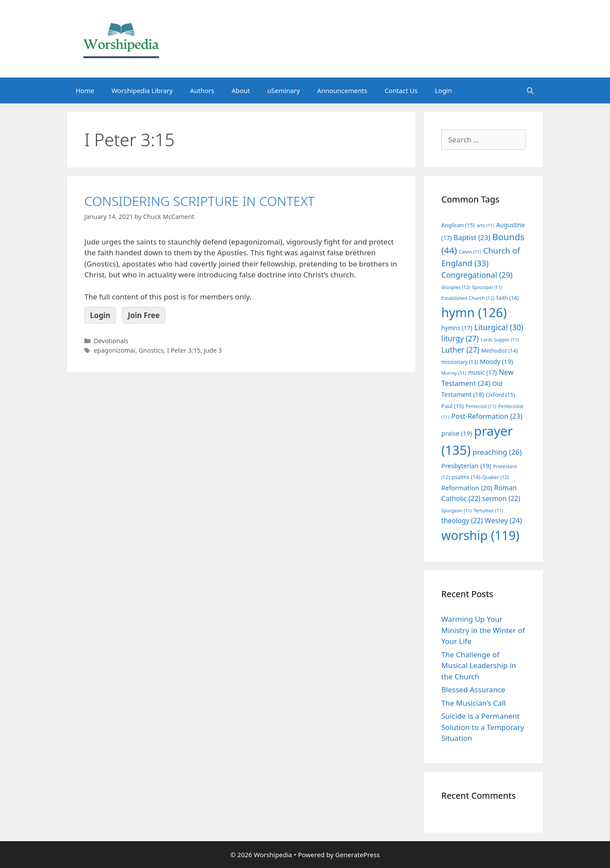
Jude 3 (213, 350)
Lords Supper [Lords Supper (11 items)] (500, 340)
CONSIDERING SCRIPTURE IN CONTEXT (199, 201)
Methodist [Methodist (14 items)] (499, 351)
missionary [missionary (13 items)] (460, 362)
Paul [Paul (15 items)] (453, 406)
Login (443, 90)
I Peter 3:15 (184, 350)
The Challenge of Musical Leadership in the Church (479, 665)
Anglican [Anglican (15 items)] (458, 225)
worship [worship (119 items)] (480, 535)
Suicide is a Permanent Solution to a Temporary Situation (483, 727)
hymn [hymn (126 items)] (474, 312)
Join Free (144, 315)
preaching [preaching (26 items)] (497, 452)
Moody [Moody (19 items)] (496, 361)
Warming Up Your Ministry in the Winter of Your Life (483, 630)
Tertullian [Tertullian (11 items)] (488, 511)
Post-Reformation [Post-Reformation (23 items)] (487, 416)
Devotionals (111, 341)
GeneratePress (358, 855)
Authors (202, 90)
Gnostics (151, 350)
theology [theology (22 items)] (462, 521)
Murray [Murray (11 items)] (454, 373)
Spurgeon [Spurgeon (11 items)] (456, 511)
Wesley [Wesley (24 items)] (503, 521)
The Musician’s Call (474, 703)
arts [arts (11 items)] (486, 225)
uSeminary (284, 90)
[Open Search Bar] (530, 90)
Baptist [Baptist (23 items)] (472, 238)
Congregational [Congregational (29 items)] (477, 275)
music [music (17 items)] (482, 372)
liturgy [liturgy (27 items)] (460, 339)
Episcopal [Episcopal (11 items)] (487, 287)
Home (85, 90)
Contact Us (401, 90)
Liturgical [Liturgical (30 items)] (499, 327)
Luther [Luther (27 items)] (460, 350)
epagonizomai (115, 350)
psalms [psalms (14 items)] (466, 477)
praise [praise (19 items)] (457, 433)
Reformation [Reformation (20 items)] (467, 488)
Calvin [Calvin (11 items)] (470, 252)
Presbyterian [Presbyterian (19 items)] (466, 466)
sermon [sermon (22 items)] (501, 498)
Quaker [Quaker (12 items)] (496, 477)
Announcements (342, 90)
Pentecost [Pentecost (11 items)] (481, 406)
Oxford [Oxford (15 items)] (500, 395)
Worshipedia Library (142, 90)
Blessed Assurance (473, 690)
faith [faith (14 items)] (507, 298)
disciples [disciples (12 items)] (456, 287)
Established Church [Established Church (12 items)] (468, 298)
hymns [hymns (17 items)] (457, 328)
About (241, 90)
